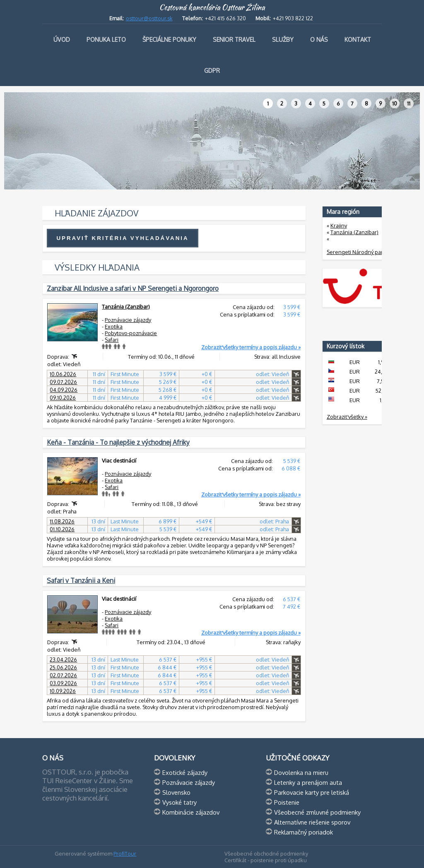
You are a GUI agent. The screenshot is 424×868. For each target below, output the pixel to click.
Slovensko (176, 792)
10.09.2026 (63, 691)
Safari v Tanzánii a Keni (81, 580)
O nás (319, 40)
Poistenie (287, 802)
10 (395, 103)
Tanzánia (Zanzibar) (126, 307)
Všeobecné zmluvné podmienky (317, 812)
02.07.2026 (63, 675)
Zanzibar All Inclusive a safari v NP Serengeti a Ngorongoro (133, 288)
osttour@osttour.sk (149, 18)
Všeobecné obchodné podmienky (266, 854)
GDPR (212, 71)
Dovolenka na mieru (301, 772)
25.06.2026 (63, 667)
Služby (283, 40)
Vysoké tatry (179, 802)
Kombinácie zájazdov (191, 812)
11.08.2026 (62, 521)
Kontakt (358, 40)
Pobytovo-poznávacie (131, 333)
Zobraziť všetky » (347, 417)
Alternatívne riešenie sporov (312, 822)
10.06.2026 (63, 374)
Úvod (62, 40)
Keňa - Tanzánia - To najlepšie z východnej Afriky (118, 442)
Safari (112, 340)
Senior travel (234, 40)
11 (409, 103)
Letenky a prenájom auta (308, 782)
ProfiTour (125, 854)
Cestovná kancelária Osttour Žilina (212, 7)
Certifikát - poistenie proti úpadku (266, 860)
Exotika (114, 326)
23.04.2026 (63, 659)
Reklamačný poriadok (304, 832)
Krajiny (339, 225)
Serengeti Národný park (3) (360, 252)
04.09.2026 (64, 390)
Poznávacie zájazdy (128, 320)
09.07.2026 (63, 382)
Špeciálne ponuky (169, 40)
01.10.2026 (62, 529)
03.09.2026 (63, 683)
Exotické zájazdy (185, 772)
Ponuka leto (106, 40)
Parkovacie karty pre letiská (312, 792)
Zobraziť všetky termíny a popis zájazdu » (251, 347)
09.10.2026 (63, 398)
